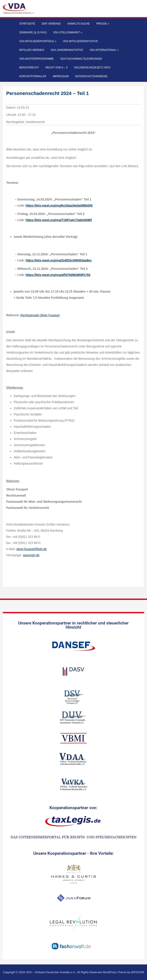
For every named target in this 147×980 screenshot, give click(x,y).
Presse (103, 24)
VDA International (104, 50)
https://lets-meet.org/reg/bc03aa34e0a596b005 (59, 206)
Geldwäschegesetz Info (92, 68)
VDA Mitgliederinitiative (80, 41)
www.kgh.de (31, 555)
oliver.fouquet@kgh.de (31, 549)
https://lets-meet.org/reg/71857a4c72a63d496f (59, 220)
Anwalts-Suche (79, 24)
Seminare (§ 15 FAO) (33, 32)
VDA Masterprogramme (36, 59)
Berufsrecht (29, 68)
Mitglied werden (32, 50)
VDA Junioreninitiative (67, 50)
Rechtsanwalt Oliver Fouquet (40, 315)
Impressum (61, 76)
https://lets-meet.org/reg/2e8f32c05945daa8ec (59, 260)
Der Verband (51, 24)
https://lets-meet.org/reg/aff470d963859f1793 (58, 275)
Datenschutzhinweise (91, 76)
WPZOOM (138, 972)
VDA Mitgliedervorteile (38, 41)
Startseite (27, 24)
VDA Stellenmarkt (68, 32)
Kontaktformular (33, 76)
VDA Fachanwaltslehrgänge (81, 59)
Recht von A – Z (57, 68)
